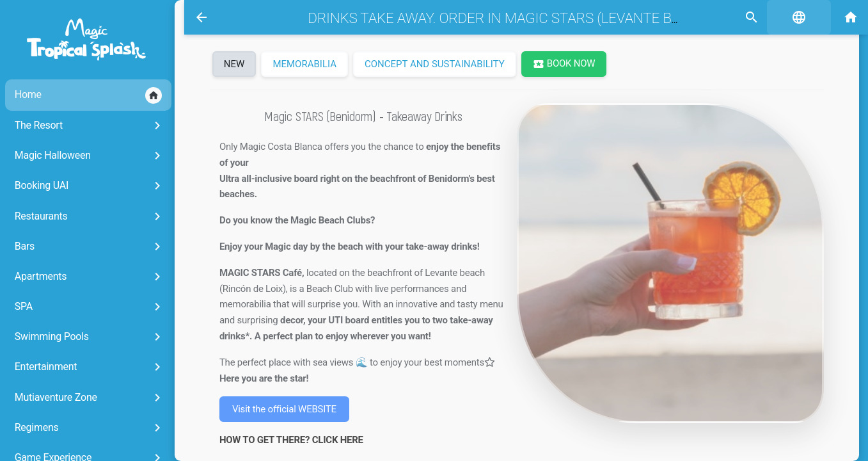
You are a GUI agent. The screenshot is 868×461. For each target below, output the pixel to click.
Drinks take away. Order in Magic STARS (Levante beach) (500, 18)
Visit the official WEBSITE (284, 409)
